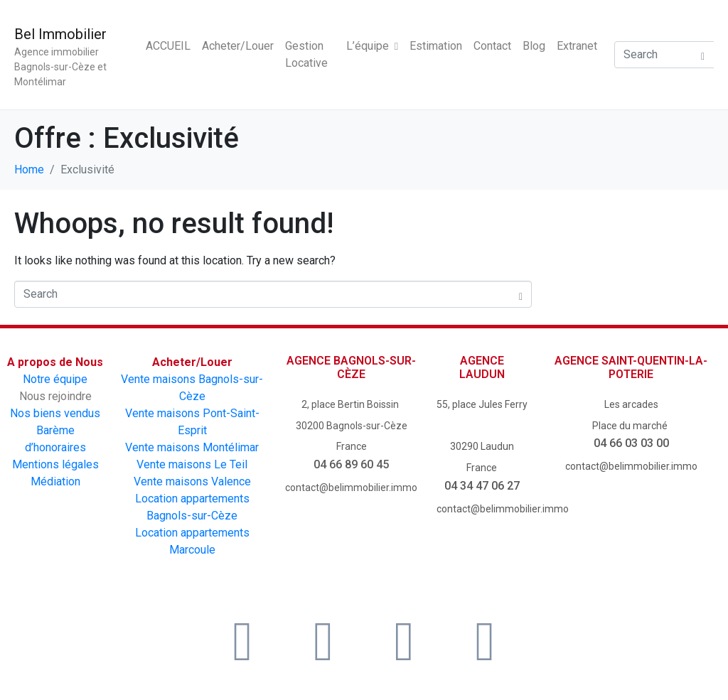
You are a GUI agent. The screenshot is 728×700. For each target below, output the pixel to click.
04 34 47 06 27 (482, 486)
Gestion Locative (306, 54)
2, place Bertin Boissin (351, 404)
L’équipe (372, 46)
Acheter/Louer (238, 46)
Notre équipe (55, 379)
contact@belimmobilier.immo (351, 488)
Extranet (577, 46)
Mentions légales (55, 464)
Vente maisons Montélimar (192, 447)
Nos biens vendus (55, 413)
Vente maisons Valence (192, 481)
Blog (534, 46)
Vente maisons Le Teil (192, 464)
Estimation (436, 46)
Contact (492, 46)
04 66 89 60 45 (351, 464)
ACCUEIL (168, 46)
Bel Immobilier (60, 34)
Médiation (55, 481)
